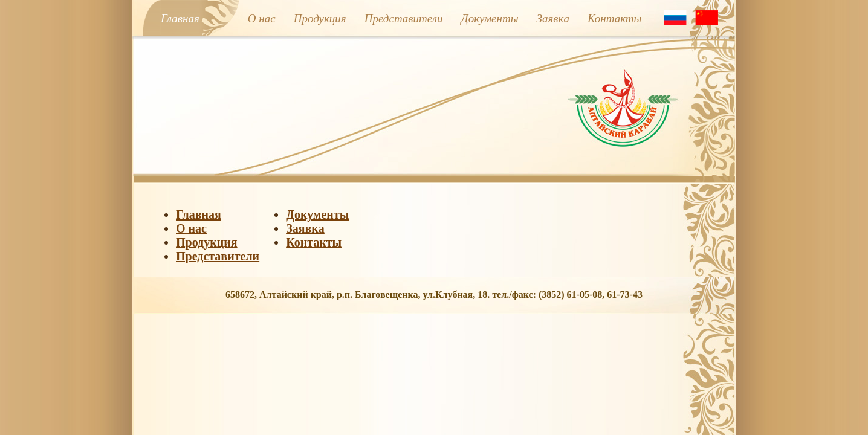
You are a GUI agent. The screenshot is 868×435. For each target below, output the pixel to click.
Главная (180, 18)
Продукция (320, 18)
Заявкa (553, 18)
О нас (262, 18)
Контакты (615, 18)
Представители (404, 18)
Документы (490, 18)
